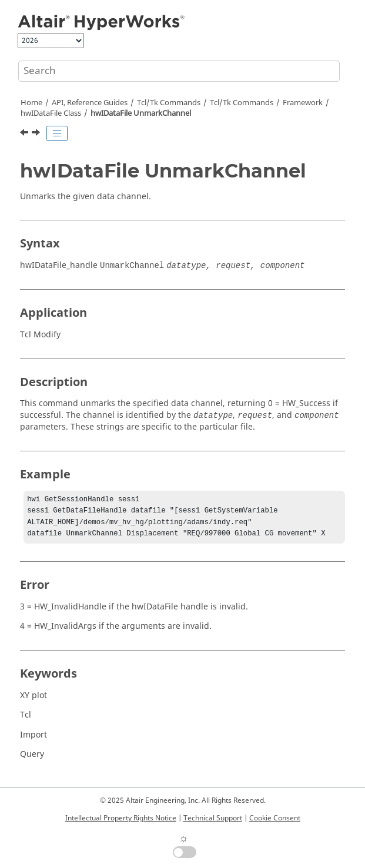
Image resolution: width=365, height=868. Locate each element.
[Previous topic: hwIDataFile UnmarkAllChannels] (25, 134)
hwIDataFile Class (51, 113)
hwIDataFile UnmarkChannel (141, 113)
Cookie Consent (275, 818)
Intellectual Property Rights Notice (121, 818)
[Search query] (179, 71)
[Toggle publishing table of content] (57, 133)
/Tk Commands (242, 103)
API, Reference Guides (90, 103)
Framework (303, 103)
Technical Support (213, 818)
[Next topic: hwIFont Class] (37, 134)
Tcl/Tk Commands (169, 103)
